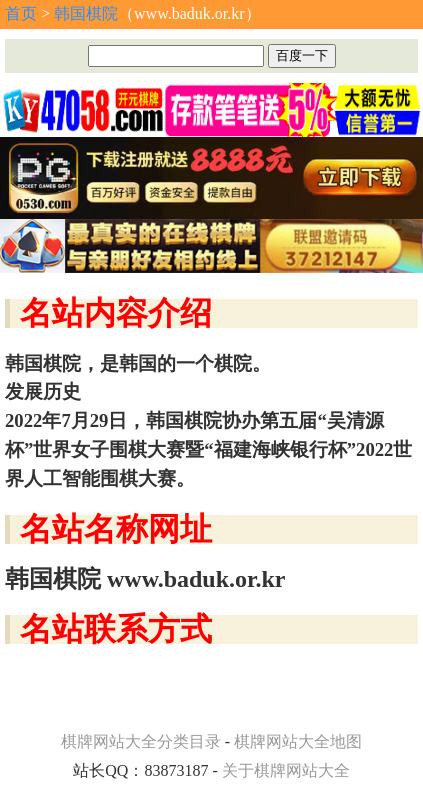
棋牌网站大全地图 (298, 741)
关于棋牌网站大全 (286, 770)
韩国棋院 (86, 13)
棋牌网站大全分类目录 (141, 741)
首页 (21, 13)
